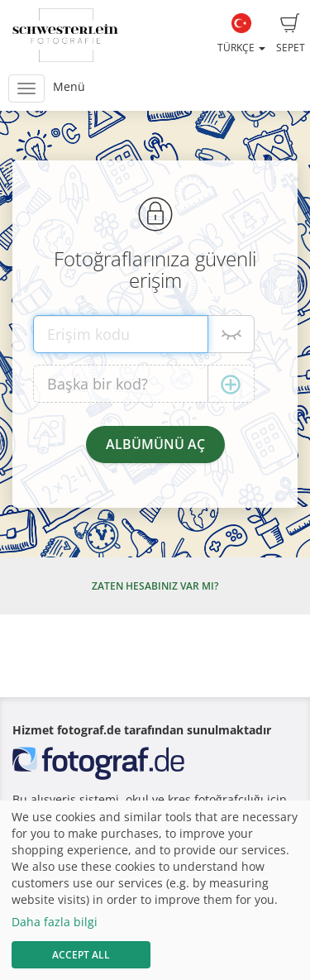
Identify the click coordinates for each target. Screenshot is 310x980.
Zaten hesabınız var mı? (155, 586)
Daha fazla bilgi (55, 922)
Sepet (291, 34)
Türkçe (241, 34)
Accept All (81, 955)
